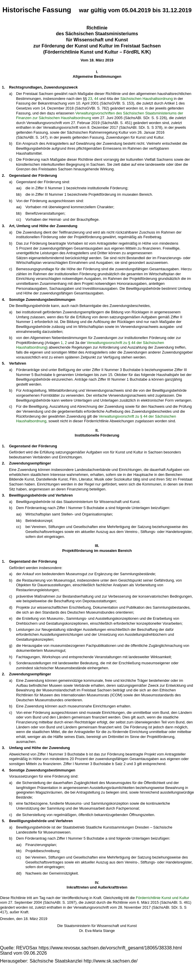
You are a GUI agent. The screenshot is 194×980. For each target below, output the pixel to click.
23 (90, 99)
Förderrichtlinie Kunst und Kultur (162, 898)
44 (96, 99)
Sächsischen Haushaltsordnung (147, 99)
